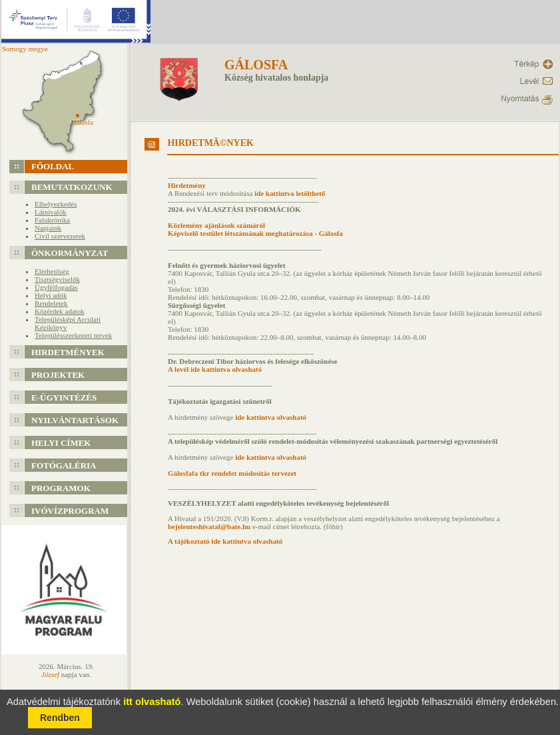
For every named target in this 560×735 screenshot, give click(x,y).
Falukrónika (52, 220)
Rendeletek (51, 303)
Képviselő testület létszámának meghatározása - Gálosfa (255, 233)
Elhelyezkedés (56, 204)
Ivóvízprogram (70, 511)
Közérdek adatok (60, 311)
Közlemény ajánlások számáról (216, 225)
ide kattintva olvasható (270, 417)
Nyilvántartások (75, 420)
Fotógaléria (64, 465)
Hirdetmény (187, 185)
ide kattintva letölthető (290, 193)
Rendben (60, 718)
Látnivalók (51, 212)
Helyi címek (61, 443)
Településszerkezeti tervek (73, 335)
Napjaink (48, 228)
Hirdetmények (68, 352)
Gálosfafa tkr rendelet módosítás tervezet (232, 473)
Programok (61, 488)
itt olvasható (152, 702)
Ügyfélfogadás (56, 287)
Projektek (58, 375)
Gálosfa (256, 65)
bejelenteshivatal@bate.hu (209, 526)
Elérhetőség (52, 271)
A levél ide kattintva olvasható (215, 369)
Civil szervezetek (60, 236)
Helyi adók (51, 295)
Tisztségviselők (57, 279)
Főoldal (53, 166)
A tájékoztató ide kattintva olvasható (225, 541)
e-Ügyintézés (64, 397)
